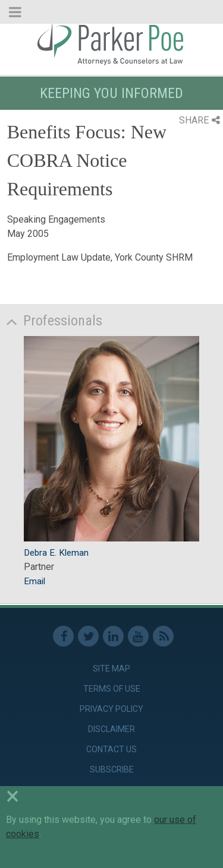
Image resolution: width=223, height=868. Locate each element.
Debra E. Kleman (56, 553)
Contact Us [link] (111, 749)
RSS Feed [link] (163, 636)
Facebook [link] (63, 636)
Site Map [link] (111, 669)
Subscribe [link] (112, 769)
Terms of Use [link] (112, 689)
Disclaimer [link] (111, 729)
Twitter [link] (88, 636)
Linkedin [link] (113, 636)
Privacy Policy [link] (111, 709)
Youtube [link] (138, 636)
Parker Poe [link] (111, 43)
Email (34, 581)
